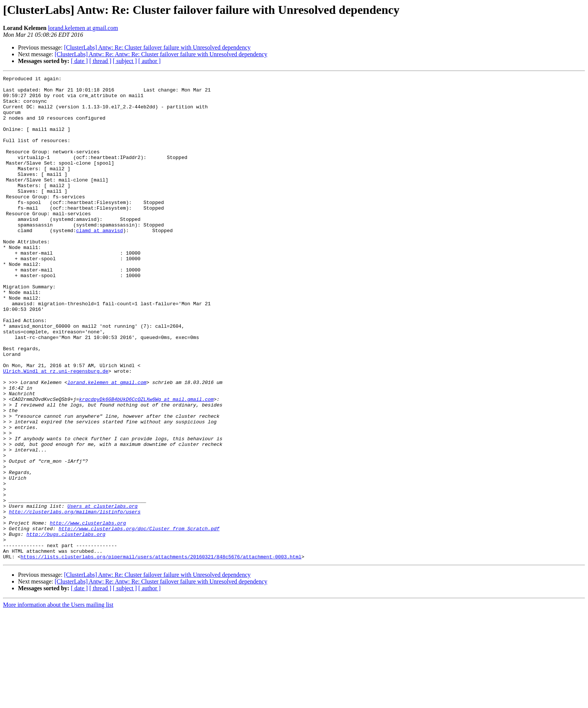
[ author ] (150, 61)
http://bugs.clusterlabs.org (66, 626)
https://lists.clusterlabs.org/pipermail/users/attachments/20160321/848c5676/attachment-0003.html (161, 653)
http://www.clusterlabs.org (88, 613)
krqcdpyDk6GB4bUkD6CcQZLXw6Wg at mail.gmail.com (146, 464)
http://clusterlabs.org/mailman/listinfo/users (75, 599)
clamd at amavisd (100, 262)
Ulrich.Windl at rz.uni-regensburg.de (56, 430)
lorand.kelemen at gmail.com (83, 28)
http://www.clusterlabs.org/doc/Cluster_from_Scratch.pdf (139, 619)
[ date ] (79, 61)
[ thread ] (100, 61)
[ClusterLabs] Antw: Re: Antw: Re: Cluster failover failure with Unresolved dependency (161, 54)
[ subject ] (125, 61)
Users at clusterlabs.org (103, 592)
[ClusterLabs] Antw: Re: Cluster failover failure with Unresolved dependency (157, 47)
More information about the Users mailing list (58, 701)
